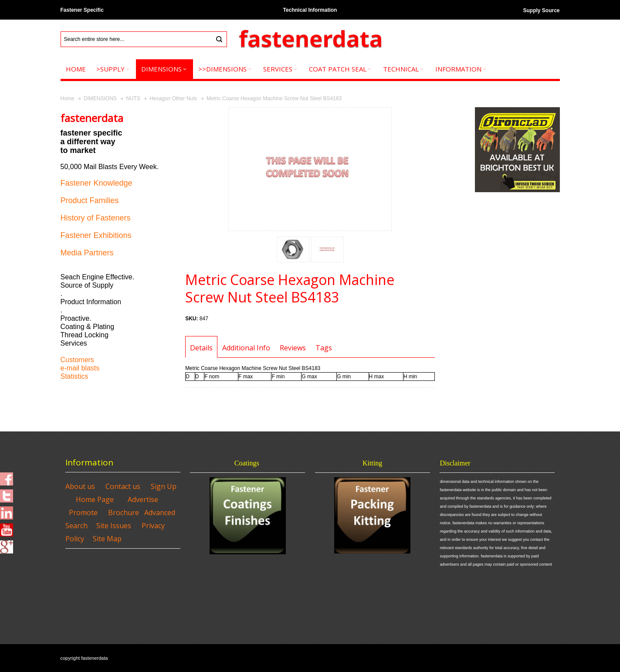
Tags (324, 348)
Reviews (293, 348)
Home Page (95, 499)
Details (201, 348)
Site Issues (114, 526)
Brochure (124, 512)
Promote (83, 512)
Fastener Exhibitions (96, 235)
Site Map (107, 539)
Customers (77, 360)
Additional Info (246, 348)
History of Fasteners (96, 218)
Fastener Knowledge (97, 183)
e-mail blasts (80, 368)
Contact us (123, 486)
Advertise (143, 499)
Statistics (75, 376)
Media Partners (87, 253)
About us (80, 486)
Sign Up (164, 486)
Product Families (90, 200)
